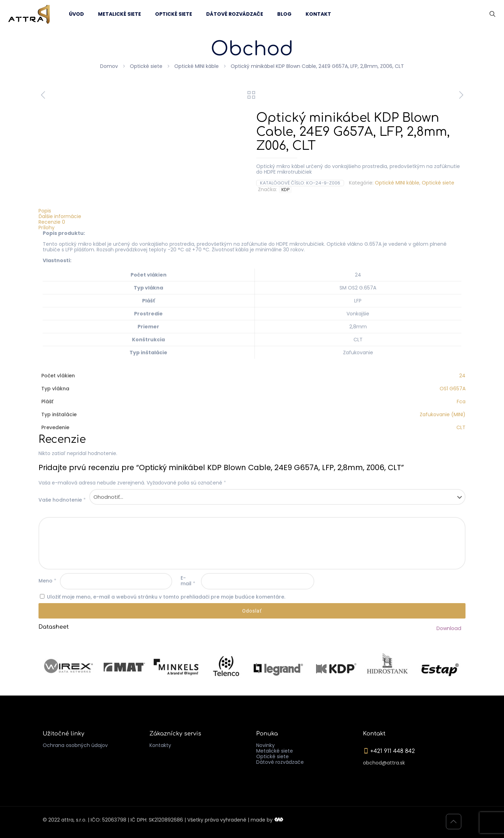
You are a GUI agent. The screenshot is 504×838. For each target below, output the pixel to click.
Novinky (265, 745)
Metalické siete (275, 751)
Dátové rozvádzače (280, 762)
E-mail (188, 581)
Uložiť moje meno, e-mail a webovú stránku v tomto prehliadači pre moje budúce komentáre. (166, 597)
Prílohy (47, 228)
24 (462, 376)
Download (449, 628)
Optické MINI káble (197, 66)
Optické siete (146, 66)
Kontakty (160, 745)
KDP (285, 190)
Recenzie (52, 222)
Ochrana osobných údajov (75, 745)
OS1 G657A (453, 389)
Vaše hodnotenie (62, 500)
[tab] (252, 211)
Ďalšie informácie (60, 216)
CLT (461, 427)
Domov (109, 66)
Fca (461, 401)
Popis (45, 211)
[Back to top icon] (454, 822)
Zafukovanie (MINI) (443, 414)
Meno (47, 581)
